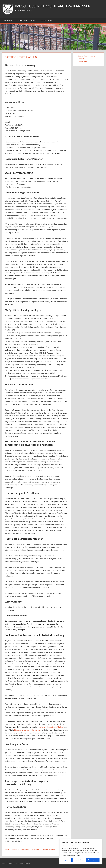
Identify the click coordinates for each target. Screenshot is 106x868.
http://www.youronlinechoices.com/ (28, 730)
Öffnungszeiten (46, 21)
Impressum (82, 62)
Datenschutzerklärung (86, 56)
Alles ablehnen (79, 860)
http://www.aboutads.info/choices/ (51, 727)
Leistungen (21, 21)
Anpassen (67, 860)
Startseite (8, 21)
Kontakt (81, 59)
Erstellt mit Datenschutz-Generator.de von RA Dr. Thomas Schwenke (31, 849)
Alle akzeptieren (93, 860)
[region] (81, 852)
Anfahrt (33, 21)
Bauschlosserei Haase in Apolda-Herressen (53, 6)
